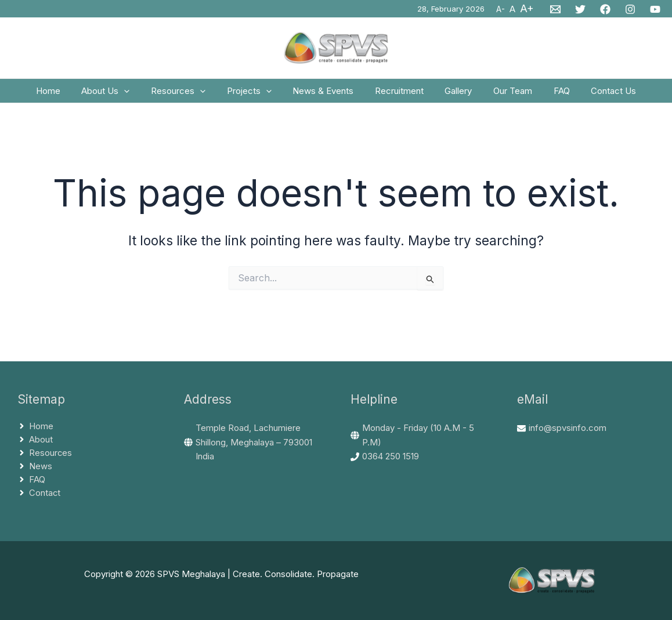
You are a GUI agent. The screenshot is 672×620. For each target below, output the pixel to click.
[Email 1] (555, 9)
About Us (119, 95)
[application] (138, 95)
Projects (255, 95)
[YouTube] (655, 9)
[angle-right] (35, 427)
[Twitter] (580, 9)
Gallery (453, 94)
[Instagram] (630, 9)
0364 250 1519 (391, 456)
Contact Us (597, 94)
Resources (188, 95)
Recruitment (398, 94)
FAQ (548, 94)
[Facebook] (605, 9)
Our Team (503, 94)
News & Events (325, 94)
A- (501, 9)
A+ (527, 8)
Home (66, 94)
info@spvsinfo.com (568, 428)
